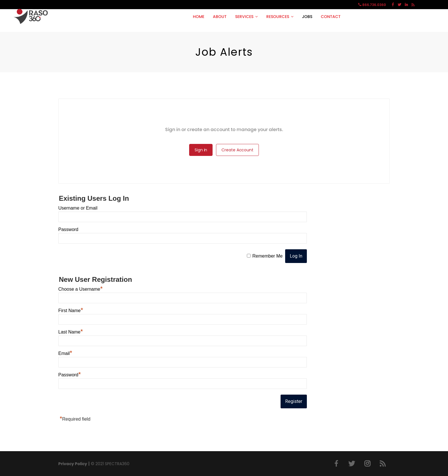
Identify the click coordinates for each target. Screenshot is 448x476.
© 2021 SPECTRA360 (110, 464)
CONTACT (331, 17)
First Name (71, 311)
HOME (199, 17)
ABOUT (220, 17)
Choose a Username (80, 289)
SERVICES (244, 17)
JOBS (307, 17)
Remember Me (267, 256)
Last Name (71, 332)
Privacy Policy (73, 464)
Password (68, 229)
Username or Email (78, 208)
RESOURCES (278, 17)
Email (65, 353)
